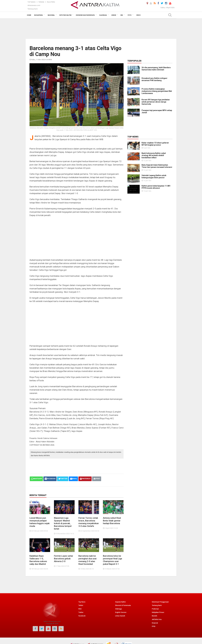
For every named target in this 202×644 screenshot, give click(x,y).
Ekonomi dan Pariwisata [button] (85, 15)
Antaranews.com (34, 5)
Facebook (82, 594)
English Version (121, 590)
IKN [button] (122, 15)
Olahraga (118, 587)
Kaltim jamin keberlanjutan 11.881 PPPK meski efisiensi (156, 185)
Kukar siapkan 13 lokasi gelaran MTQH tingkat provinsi (155, 144)
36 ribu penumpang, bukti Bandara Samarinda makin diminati (156, 69)
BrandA (155, 594)
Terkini (41, 2)
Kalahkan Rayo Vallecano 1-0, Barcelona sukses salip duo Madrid (38, 538)
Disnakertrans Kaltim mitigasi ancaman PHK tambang (154, 79)
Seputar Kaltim (120, 580)
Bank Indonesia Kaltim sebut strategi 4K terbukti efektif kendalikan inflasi (154, 155)
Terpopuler (134, 61)
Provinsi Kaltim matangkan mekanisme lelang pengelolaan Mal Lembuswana (157, 91)
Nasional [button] (51, 15)
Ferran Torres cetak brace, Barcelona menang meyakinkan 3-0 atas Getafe (89, 511)
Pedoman (155, 587)
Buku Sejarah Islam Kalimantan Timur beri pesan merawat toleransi (148, 166)
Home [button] (29, 15)
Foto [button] (130, 15)
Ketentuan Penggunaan (160, 580)
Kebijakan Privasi (158, 590)
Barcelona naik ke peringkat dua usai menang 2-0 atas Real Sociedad (87, 538)
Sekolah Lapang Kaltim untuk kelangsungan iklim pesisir (147, 176)
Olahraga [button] (103, 15)
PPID (154, 604)
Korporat (155, 601)
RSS (80, 587)
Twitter (81, 590)
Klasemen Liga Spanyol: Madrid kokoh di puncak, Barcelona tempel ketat (63, 512)
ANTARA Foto (157, 597)
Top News (32, 2)
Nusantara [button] (38, 15)
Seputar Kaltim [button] (65, 15)
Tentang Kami (33, 9)
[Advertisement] (101, 28)
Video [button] (138, 15)
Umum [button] (114, 15)
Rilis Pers (51, 2)
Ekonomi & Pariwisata (123, 583)
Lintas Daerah (120, 594)
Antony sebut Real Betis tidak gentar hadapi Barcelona (112, 510)
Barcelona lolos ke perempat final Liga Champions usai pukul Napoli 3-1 (112, 538)
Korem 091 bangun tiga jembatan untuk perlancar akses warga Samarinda (156, 102)
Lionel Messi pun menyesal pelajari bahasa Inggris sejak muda (40, 511)
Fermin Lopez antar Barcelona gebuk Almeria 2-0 (64, 537)
